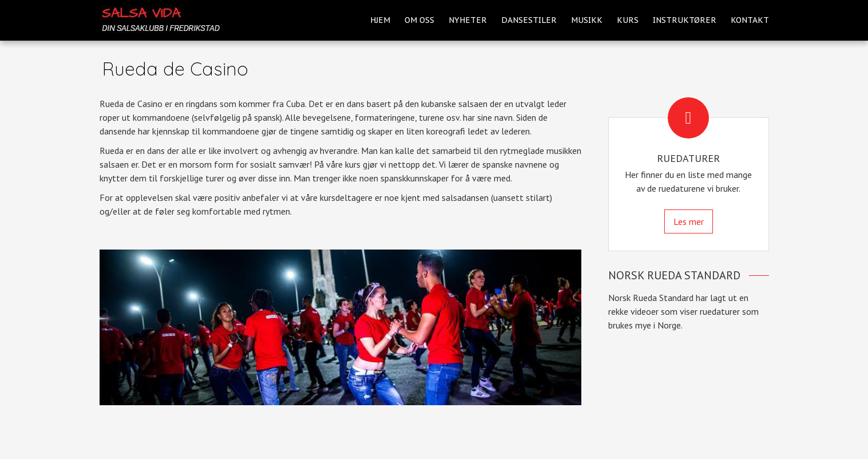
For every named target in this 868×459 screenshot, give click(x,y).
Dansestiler (529, 20)
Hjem (380, 20)
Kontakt (750, 20)
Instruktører (685, 20)
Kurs (628, 20)
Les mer (689, 221)
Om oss (419, 20)
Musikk (587, 20)
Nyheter (468, 20)
